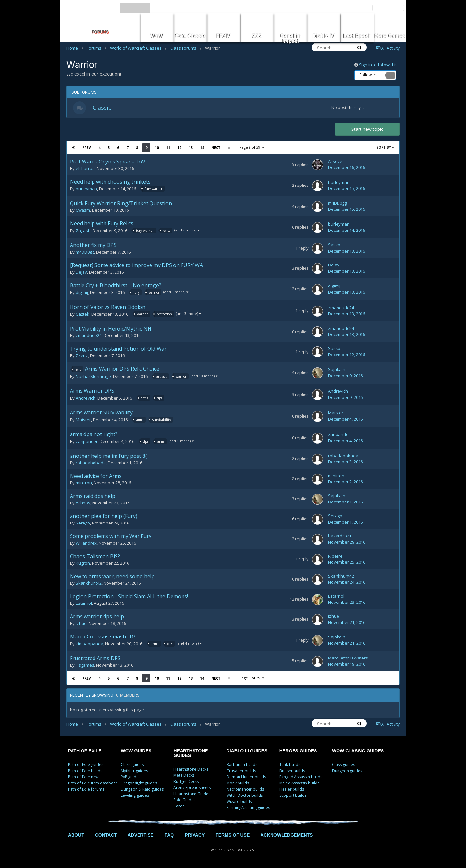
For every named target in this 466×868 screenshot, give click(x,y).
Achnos (83, 503)
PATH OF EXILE (85, 751)
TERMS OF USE (233, 835)
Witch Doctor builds (245, 795)
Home (75, 48)
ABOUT (76, 835)
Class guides (132, 765)
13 (191, 147)
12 (179, 147)
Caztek (83, 314)
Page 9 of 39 (252, 147)
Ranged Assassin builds (301, 777)
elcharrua (85, 168)
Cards (179, 806)
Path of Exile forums (86, 789)
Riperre (335, 556)
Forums (97, 48)
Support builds (293, 795)
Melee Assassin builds (299, 783)
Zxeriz (82, 355)
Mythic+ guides (134, 771)
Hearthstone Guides (192, 794)
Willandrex (86, 543)
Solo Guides (184, 800)
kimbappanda (89, 644)
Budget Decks (186, 781)
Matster (83, 420)
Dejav (81, 272)
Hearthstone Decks (191, 769)
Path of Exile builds (85, 771)
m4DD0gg (337, 203)
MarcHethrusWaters (348, 658)
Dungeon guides (347, 771)
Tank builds (290, 765)
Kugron (83, 563)
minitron (84, 483)
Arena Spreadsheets (192, 788)
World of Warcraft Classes (138, 48)
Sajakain (337, 369)
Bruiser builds (292, 771)
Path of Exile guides (86, 765)
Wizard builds (239, 801)
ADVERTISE (140, 835)
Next (216, 148)
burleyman (86, 189)
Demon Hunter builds (246, 777)
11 (168, 147)
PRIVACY (195, 835)
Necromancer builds (245, 789)
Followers (368, 75)
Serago (83, 523)
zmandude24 (341, 308)
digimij (82, 293)
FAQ (169, 835)
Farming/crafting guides (248, 808)
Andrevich (86, 398)
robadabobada (91, 463)
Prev (87, 148)
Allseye (335, 161)
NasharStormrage (93, 376)
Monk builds (238, 783)
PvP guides (131, 777)
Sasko (334, 245)
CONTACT (106, 835)
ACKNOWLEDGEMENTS (287, 835)
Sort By (385, 147)
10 (157, 147)
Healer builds (292, 789)
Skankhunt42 (89, 583)
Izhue (81, 623)
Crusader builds (241, 771)
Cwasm (83, 210)
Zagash (83, 231)
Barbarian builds (242, 765)
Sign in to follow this (378, 65)
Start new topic (367, 129)
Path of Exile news (84, 777)
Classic (102, 107)
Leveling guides (135, 795)
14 (202, 147)
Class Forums (186, 48)
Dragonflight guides (139, 783)
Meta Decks (184, 775)
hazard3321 (340, 536)
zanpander (87, 441)
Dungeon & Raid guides (142, 789)
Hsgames (85, 665)
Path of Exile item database (93, 783)
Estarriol (84, 603)
